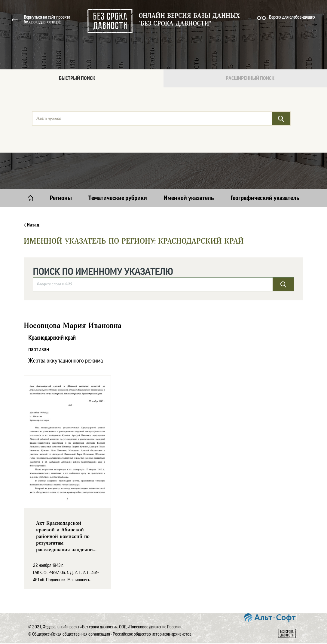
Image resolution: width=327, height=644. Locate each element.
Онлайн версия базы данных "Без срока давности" (189, 20)
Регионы (61, 198)
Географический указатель (265, 198)
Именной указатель (189, 198)
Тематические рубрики (118, 198)
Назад (32, 225)
